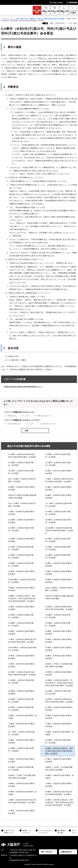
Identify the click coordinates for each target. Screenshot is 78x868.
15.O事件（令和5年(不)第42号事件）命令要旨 (21, 701)
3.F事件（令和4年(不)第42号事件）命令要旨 (59, 717)
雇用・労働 (24, 19)
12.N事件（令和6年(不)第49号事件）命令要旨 (21, 464)
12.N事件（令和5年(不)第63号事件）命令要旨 (21, 556)
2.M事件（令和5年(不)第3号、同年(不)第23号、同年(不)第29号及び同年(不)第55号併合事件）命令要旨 (22, 599)
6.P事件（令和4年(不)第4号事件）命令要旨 (22, 793)
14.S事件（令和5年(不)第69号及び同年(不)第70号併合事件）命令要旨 (59, 608)
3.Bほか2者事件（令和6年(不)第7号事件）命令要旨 (59, 589)
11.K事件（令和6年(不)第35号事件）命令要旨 (58, 556)
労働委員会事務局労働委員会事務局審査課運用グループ (23, 387)
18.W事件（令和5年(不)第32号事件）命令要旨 (58, 692)
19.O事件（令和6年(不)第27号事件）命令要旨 (21, 529)
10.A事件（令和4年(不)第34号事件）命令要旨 (21, 769)
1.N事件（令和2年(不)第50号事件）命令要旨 (59, 785)
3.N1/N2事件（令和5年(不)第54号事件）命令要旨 (22, 649)
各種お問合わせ (67, 852)
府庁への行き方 (47, 852)
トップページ (5, 19)
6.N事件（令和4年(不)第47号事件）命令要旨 (22, 785)
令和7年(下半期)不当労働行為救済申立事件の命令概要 (22, 497)
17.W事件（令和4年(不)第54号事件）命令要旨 (21, 682)
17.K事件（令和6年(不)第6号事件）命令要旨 (22, 540)
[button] (56, 2)
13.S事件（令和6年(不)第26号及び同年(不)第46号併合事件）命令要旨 (22, 456)
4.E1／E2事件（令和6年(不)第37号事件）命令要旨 (22, 505)
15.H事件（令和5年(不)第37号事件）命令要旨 (58, 513)
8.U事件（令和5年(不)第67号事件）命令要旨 (22, 573)
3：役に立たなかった (43, 416)
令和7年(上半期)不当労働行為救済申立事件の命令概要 (59, 597)
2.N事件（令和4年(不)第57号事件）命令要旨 (59, 657)
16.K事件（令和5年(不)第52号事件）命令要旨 (58, 540)
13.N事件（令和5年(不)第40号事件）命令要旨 (58, 548)
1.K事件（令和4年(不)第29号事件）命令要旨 (22, 665)
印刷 (46, 23)
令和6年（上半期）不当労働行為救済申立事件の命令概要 (59, 769)
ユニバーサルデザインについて (45, 832)
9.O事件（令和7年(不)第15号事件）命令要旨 (59, 472)
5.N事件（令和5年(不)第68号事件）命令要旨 (59, 581)
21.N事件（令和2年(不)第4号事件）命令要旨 (59, 673)
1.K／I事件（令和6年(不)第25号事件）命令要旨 (58, 505)
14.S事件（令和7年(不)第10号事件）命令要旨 (58, 456)
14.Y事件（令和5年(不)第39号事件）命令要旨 (21, 548)
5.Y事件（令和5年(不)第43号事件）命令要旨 (59, 488)
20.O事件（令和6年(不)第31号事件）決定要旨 (58, 521)
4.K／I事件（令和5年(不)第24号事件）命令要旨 (21, 733)
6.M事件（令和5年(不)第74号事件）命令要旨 (22, 488)
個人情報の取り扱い (62, 832)
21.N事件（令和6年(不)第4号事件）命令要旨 (22, 521)
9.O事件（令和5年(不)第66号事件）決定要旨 (22, 633)
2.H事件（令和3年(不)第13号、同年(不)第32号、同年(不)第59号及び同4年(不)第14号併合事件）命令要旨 (59, 803)
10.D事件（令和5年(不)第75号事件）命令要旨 (21, 472)
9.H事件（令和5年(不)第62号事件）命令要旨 (59, 565)
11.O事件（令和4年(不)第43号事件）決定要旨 (21, 750)
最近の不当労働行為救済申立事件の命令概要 (51, 19)
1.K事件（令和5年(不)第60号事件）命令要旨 (22, 608)
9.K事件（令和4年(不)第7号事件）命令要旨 (59, 777)
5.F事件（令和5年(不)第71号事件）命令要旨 (59, 649)
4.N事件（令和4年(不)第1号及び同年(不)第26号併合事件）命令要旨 (59, 793)
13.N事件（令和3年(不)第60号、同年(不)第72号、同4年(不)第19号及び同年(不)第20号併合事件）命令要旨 (59, 683)
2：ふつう (26, 416)
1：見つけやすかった (14, 424)
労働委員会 (32, 19)
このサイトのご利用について (10, 832)
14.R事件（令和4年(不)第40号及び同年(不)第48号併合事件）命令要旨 (59, 701)
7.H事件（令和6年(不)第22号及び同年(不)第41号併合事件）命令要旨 (59, 480)
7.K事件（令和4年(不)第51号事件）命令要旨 (22, 760)
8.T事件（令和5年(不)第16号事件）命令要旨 (59, 760)
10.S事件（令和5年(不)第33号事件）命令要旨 (58, 624)
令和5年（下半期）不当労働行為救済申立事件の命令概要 (22, 777)
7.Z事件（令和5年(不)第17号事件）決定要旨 (22, 725)
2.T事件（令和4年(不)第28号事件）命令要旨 (59, 725)
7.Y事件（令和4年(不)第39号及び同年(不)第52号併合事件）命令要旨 (22, 641)
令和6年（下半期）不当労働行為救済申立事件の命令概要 (59, 665)
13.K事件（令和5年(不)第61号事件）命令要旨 (21, 616)
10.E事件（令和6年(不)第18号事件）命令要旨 (21, 565)
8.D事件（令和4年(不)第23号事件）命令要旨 (59, 633)
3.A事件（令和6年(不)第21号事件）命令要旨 (59, 497)
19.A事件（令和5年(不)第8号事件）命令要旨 (22, 692)
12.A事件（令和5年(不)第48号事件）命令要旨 (58, 616)
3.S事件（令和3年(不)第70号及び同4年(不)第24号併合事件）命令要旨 (22, 801)
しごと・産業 (15, 19)
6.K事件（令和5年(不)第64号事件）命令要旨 (59, 641)
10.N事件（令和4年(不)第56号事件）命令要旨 (58, 741)
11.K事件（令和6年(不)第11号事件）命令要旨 (58, 464)
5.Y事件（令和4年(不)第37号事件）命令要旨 (22, 812)
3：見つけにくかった (48, 424)
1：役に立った (11, 416)
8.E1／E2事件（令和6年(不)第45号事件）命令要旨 (22, 480)
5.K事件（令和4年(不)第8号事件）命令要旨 (59, 733)
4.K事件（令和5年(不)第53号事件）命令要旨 (22, 657)
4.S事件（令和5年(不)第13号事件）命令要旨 (22, 589)
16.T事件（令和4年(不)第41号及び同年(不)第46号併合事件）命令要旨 (22, 673)
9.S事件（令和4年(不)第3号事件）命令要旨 (22, 717)
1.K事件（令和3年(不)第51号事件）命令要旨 (22, 741)
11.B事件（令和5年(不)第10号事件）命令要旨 (21, 624)
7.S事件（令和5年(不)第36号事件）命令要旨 (59, 573)
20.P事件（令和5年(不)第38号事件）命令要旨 (21, 709)
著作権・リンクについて (27, 832)
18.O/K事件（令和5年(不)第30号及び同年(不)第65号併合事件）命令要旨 (59, 531)
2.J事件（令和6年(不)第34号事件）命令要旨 (22, 513)
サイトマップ (74, 832)
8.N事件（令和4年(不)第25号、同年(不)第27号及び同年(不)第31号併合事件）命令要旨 (59, 751)
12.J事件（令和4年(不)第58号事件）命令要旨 (59, 709)
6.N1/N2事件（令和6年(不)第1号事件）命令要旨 (22, 581)
